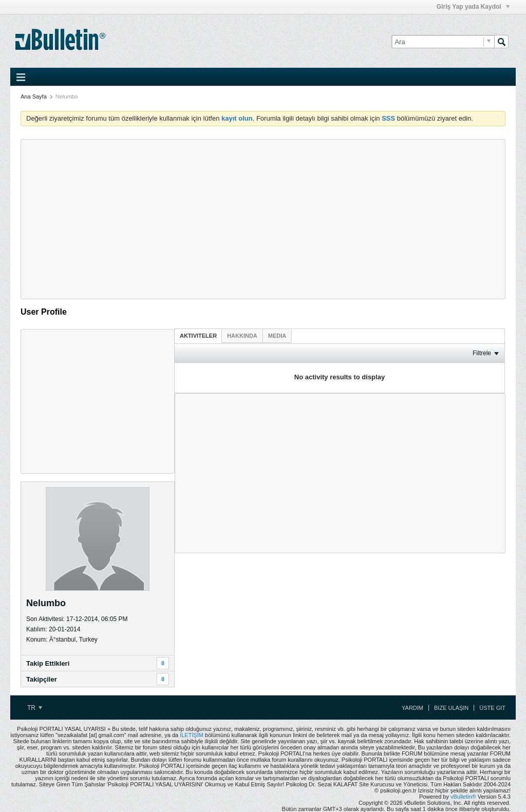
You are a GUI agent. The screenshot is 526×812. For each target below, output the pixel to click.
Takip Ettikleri (48, 663)
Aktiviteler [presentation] (198, 336)
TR (35, 708)
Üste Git (492, 708)
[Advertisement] (263, 219)
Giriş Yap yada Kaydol (473, 7)
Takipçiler (42, 679)
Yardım (412, 708)
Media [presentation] (277, 336)
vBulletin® (463, 797)
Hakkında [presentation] (242, 336)
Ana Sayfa (34, 96)
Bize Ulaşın (451, 708)
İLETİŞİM (192, 735)
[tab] (198, 335)
